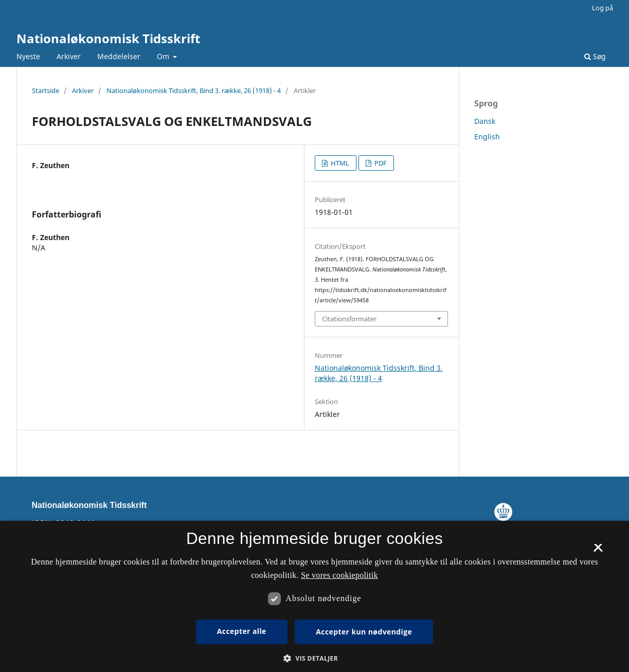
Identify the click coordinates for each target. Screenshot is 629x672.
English (487, 137)
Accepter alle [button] (242, 631)
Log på (603, 8)
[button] (314, 658)
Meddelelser (119, 56)
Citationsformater (349, 319)
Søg (595, 56)
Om (164, 56)
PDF (380, 163)
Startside (46, 90)
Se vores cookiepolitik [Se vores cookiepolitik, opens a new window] (339, 575)
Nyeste (28, 56)
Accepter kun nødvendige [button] (364, 632)
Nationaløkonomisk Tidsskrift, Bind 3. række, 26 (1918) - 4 (194, 90)
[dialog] (314, 596)
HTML (339, 163)
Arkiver (69, 56)
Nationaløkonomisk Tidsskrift (108, 38)
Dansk (485, 121)
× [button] (598, 551)
